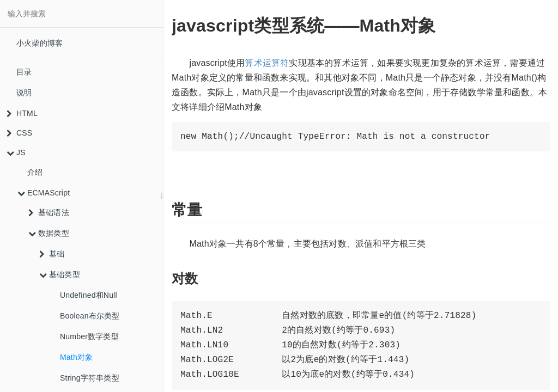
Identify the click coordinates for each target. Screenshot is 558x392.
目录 (24, 72)
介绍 (35, 172)
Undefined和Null (89, 295)
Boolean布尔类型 (90, 316)
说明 (24, 93)
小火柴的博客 (40, 43)
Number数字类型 (89, 336)
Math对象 (76, 357)
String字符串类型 (90, 378)
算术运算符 (267, 63)
